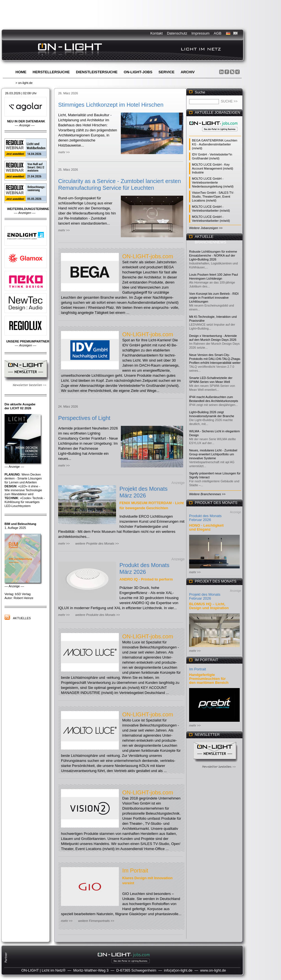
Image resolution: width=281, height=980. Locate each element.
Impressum (200, 33)
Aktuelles (22, 618)
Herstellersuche (51, 72)
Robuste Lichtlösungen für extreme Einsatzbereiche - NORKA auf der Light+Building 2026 (213, 255)
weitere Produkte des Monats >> (98, 615)
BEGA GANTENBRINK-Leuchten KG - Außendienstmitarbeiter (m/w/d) (215, 144)
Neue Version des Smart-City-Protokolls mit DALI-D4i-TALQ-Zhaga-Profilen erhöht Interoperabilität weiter (215, 359)
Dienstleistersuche (97, 72)
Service (166, 72)
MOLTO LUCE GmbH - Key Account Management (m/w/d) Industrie (213, 168)
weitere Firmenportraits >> (96, 921)
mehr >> (64, 152)
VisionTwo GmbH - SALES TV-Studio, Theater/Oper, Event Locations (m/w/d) (213, 197)
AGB (218, 33)
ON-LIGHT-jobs (138, 72)
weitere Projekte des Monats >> (97, 543)
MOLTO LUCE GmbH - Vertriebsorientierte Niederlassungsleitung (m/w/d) (213, 182)
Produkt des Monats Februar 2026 (205, 518)
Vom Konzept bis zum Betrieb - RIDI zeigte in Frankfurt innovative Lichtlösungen (214, 298)
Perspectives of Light (84, 418)
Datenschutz (177, 33)
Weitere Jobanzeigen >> (206, 228)
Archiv (188, 72)
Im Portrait (135, 871)
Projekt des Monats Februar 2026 (205, 596)
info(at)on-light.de (178, 970)
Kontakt (157, 33)
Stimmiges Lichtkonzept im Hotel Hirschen (111, 105)
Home (21, 72)
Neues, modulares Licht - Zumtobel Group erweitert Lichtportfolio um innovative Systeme (213, 454)
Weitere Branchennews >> (207, 494)
